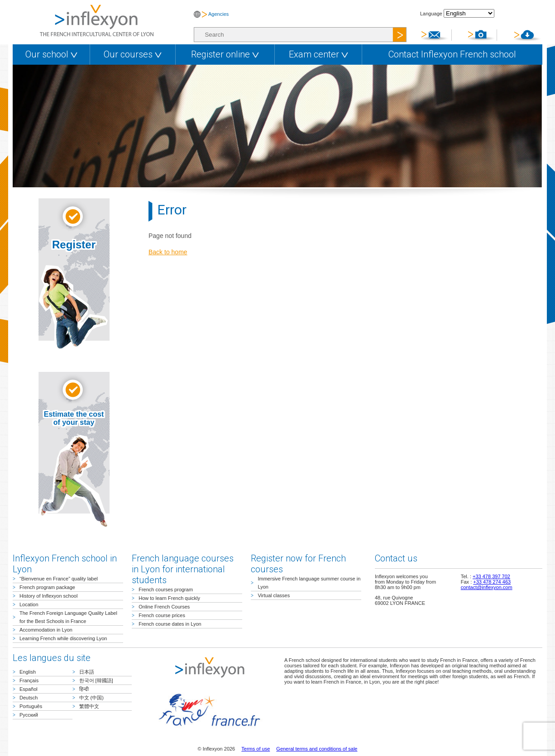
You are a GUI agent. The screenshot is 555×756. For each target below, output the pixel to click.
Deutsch (29, 698)
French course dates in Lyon (170, 624)
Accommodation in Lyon (46, 630)
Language (431, 14)
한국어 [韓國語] (96, 680)
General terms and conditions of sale (317, 749)
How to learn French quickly (169, 598)
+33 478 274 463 (492, 582)
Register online (225, 54)
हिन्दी (84, 689)
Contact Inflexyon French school (452, 54)
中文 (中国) (91, 698)
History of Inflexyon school (48, 596)
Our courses (133, 54)
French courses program (166, 590)
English (28, 672)
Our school (51, 54)
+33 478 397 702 (491, 576)
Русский (29, 715)
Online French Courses (164, 607)
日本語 (87, 672)
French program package (47, 587)
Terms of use (256, 749)
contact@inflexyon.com (487, 587)
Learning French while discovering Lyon (63, 638)
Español (29, 689)
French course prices (162, 615)
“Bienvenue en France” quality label (59, 579)
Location (29, 604)
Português (31, 706)
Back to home (168, 252)
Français (29, 680)
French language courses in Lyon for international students (183, 569)
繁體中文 (89, 706)
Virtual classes (274, 595)
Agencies (218, 14)
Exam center (318, 54)
